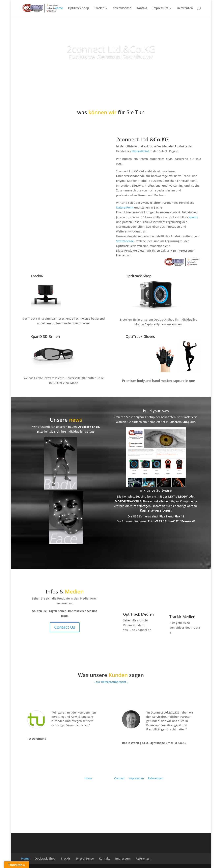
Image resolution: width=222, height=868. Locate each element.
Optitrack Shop (79, 8)
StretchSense (122, 8)
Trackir (99, 8)
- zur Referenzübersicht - (111, 682)
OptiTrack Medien (138, 614)
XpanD (193, 217)
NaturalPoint (141, 151)
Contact (119, 778)
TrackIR (37, 276)
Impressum (160, 8)
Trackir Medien (182, 617)
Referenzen (185, 8)
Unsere (66, 420)
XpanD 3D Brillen (45, 336)
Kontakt (142, 8)
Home (59, 8)
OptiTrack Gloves (140, 336)
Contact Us (65, 627)
